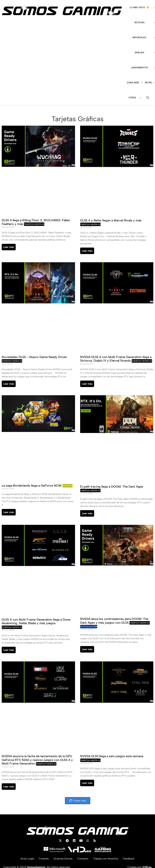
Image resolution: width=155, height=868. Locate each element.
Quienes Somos (62, 859)
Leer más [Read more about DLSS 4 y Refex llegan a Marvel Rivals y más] (87, 251)
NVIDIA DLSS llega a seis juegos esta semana (112, 756)
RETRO (149, 83)
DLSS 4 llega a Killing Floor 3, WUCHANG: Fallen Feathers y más (36, 222)
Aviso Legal (25, 859)
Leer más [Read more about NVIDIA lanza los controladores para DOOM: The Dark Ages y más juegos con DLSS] (87, 649)
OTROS (132, 98)
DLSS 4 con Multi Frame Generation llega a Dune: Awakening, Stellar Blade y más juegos (36, 621)
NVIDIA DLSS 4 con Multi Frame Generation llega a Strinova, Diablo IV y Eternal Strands (116, 359)
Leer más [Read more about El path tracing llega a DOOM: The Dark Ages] (87, 513)
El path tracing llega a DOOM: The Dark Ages (112, 487)
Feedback (131, 859)
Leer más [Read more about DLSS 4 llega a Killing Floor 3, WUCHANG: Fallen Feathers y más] (9, 247)
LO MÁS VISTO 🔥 (139, 7)
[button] (148, 98)
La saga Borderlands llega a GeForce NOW (32, 486)
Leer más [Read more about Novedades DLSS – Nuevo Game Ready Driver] (9, 384)
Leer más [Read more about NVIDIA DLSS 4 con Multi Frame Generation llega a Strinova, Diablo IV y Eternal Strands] (87, 384)
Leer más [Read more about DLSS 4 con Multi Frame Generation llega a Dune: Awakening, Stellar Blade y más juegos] (9, 650)
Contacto (83, 859)
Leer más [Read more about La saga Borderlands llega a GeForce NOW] (9, 512)
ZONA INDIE (133, 83)
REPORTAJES (139, 37)
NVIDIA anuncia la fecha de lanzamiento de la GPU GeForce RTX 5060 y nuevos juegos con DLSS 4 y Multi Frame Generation (37, 760)
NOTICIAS (139, 22)
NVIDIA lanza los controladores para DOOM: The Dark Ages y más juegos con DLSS (114, 621)
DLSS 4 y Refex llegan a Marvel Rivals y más (111, 220)
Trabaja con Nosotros (107, 859)
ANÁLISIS (139, 53)
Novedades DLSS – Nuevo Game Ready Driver (34, 357)
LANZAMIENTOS (139, 68)
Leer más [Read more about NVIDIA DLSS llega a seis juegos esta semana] (87, 783)
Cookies (42, 859)
